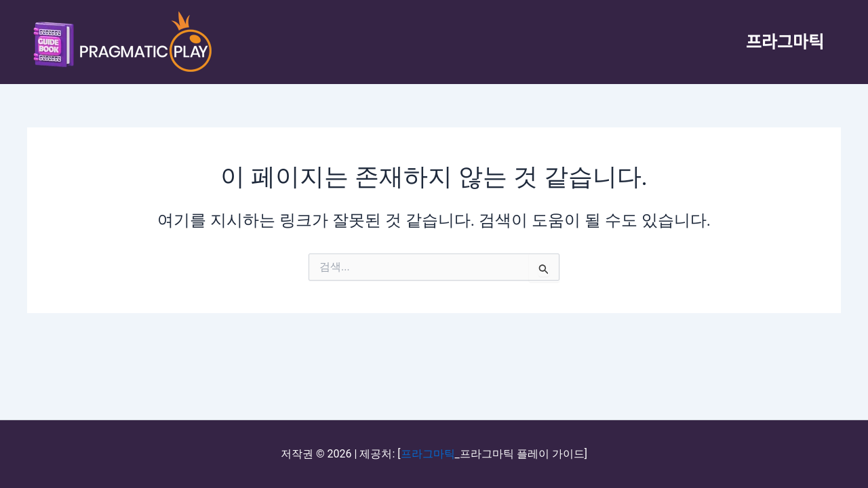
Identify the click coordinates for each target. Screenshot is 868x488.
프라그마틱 (785, 42)
